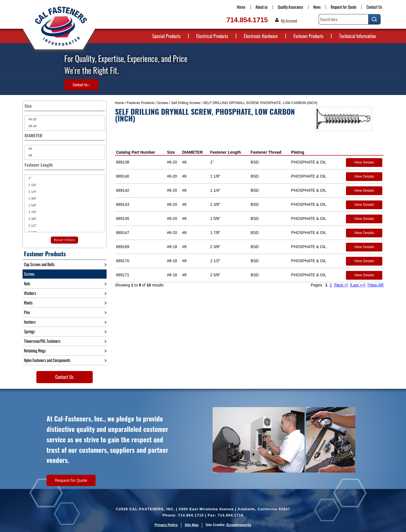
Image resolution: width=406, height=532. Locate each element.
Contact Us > (81, 85)
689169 (123, 247)
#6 (30, 149)
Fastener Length (225, 152)
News (317, 7)
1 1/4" (32, 192)
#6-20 (32, 119)
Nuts (27, 283)
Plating (298, 152)
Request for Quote (344, 7)
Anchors (30, 322)
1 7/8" (32, 212)
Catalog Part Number (136, 152)
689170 (123, 261)
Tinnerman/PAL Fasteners (42, 341)
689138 (123, 162)
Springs (29, 331)
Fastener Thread (266, 152)
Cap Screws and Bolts (39, 264)
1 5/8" (32, 205)
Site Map (192, 525)
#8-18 (32, 126)
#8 (30, 155)
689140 (123, 176)
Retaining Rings (35, 351)
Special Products (166, 36)
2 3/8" (32, 219)
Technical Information (358, 36)
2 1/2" (32, 226)
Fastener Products (308, 36)
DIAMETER (192, 152)
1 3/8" (32, 198)
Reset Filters (64, 240)
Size (171, 152)
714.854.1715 (247, 20)
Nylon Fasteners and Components (47, 360)
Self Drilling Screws (186, 103)
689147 (123, 233)
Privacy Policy (166, 525)
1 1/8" (32, 185)
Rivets (28, 303)
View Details (364, 162)
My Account (289, 21)
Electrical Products (212, 36)
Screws (163, 103)
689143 (123, 204)
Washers (30, 293)
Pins (27, 312)
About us (262, 7)
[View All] (375, 285)
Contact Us (374, 7)
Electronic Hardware (261, 36)
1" (29, 178)
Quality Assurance (290, 7)
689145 (123, 218)
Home (241, 7)
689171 (123, 275)
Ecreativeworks (239, 525)
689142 (123, 190)
